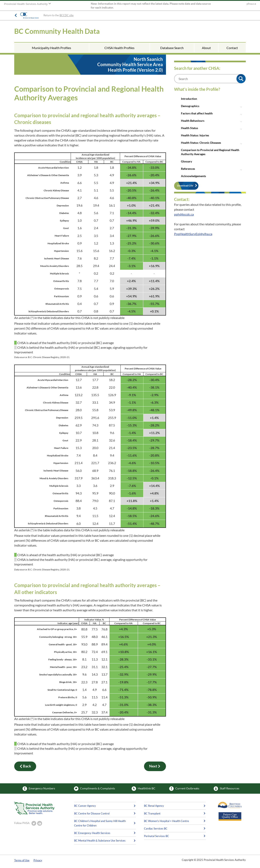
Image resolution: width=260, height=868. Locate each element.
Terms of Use (22, 860)
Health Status (190, 128)
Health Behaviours (193, 121)
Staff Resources (226, 789)
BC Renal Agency (154, 806)
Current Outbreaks (184, 789)
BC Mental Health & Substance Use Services (100, 841)
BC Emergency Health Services (92, 833)
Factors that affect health (197, 113)
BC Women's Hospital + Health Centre (166, 821)
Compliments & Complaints (94, 789)
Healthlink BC (144, 789)
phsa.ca (251, 4)
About (206, 48)
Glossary (186, 161)
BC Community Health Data (57, 31)
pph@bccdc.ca (184, 214)
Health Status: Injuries (195, 135)
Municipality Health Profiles (51, 48)
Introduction (189, 99)
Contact (232, 48)
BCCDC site (67, 15)
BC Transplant (152, 813)
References (188, 169)
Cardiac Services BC (156, 829)
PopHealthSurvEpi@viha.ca (193, 234)
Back (25, 766)
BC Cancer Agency (85, 806)
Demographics (190, 106)
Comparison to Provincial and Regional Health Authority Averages (210, 152)
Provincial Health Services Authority (26, 4)
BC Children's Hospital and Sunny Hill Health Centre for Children (100, 823)
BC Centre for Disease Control (92, 813)
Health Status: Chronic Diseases (201, 143)
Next (155, 766)
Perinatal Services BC (157, 836)
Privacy (38, 860)
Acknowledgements (193, 176)
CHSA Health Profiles (119, 48)
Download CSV (185, 186)
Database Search (172, 48)
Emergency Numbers (39, 789)
